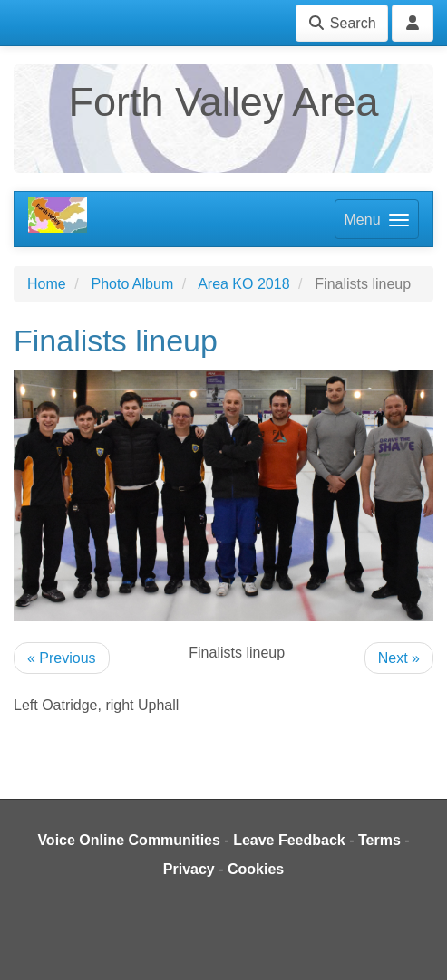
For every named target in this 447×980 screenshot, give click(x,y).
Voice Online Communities (129, 840)
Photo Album (132, 284)
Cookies (256, 869)
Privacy (189, 869)
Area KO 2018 (243, 284)
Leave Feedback (289, 840)
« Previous (62, 658)
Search (341, 23)
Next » (399, 658)
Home (47, 284)
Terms (379, 840)
